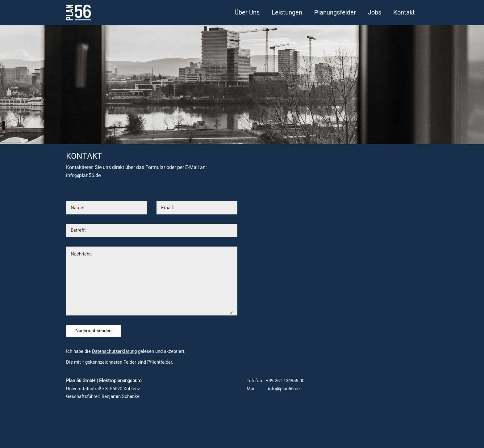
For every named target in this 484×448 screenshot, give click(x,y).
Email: (168, 208)
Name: (77, 208)
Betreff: (78, 230)
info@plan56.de (83, 175)
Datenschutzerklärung (114, 351)
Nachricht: (81, 254)
